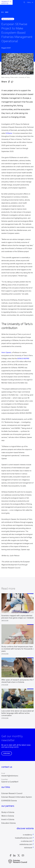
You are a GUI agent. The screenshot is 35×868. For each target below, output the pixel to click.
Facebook (11, 855)
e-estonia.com (27, 841)
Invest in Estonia (8, 819)
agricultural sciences (8, 19)
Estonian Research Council (12, 793)
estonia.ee (28, 848)
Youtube (23, 855)
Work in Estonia (8, 816)
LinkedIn (14, 855)
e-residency (28, 835)
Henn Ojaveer (6, 352)
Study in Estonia (8, 812)
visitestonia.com (26, 844)
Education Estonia (8, 823)
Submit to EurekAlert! (10, 782)
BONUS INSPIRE (23, 359)
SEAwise (9, 133)
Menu (29, 2)
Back (5, 12)
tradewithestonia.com (24, 838)
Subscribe (7, 753)
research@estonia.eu (10, 776)
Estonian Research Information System (17, 797)
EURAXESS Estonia (9, 801)
